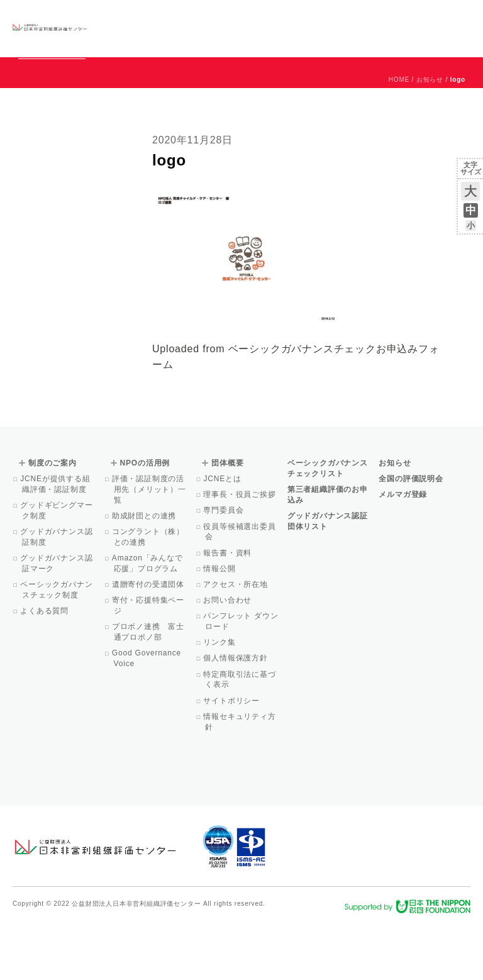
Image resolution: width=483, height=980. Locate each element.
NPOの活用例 (273, 28)
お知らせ (342, 17)
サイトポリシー (232, 758)
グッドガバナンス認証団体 (117, 28)
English (458, 17)
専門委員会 (224, 567)
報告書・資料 (228, 610)
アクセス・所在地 (236, 642)
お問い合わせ (420, 17)
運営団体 (377, 17)
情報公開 (220, 626)
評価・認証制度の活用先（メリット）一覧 (150, 547)
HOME (399, 137)
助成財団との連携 (145, 573)
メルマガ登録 (403, 552)
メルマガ (356, 38)
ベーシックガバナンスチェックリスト (178, 28)
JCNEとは (223, 536)
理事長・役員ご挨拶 (240, 552)
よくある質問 (45, 668)
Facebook (324, 38)
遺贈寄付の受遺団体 (149, 642)
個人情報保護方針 (236, 715)
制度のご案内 (232, 28)
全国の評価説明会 (411, 536)
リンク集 (220, 699)
